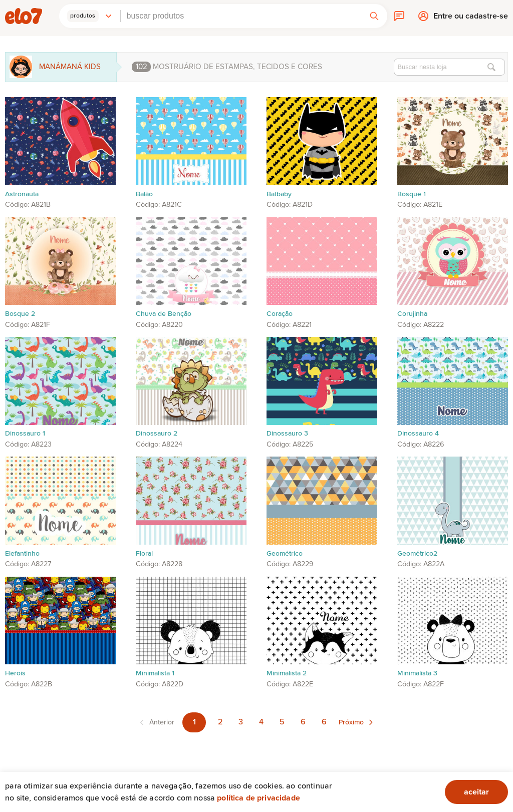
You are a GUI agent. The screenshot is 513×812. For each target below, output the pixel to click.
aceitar (476, 792)
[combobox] (241, 16)
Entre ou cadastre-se (471, 18)
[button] (90, 16)
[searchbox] (241, 16)
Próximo (351, 722)
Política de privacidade (259, 798)
